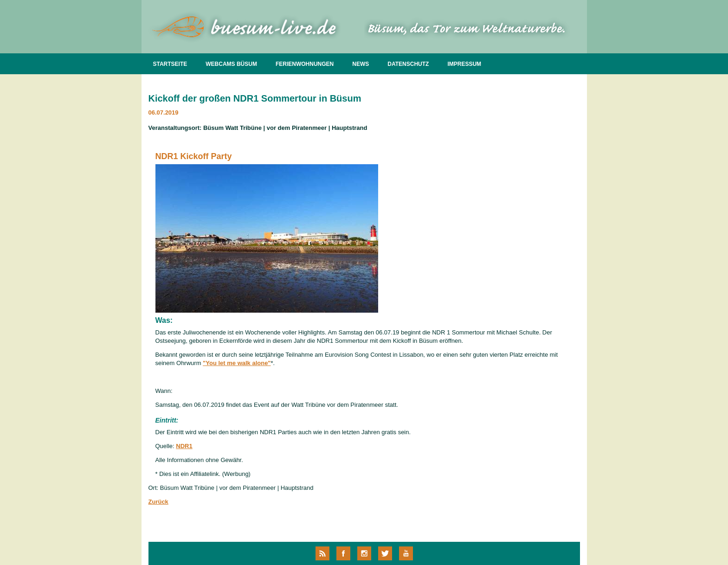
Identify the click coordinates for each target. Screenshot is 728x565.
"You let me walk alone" (237, 363)
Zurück (158, 502)
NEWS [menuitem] (361, 64)
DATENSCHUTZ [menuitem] (408, 64)
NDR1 (184, 446)
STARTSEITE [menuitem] (170, 64)
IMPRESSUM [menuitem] (464, 64)
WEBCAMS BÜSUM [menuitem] (231, 64)
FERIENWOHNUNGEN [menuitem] (305, 64)
